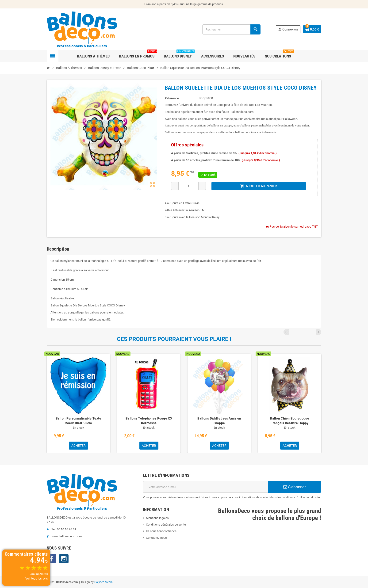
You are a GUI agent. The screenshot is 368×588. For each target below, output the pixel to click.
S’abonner (295, 487)
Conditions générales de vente (166, 525)
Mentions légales (157, 518)
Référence (172, 98)
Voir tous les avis (37, 578)
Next (318, 332)
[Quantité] (188, 186)
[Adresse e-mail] (205, 487)
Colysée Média (103, 582)
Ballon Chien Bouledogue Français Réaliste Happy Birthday (289, 423)
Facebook (51, 559)
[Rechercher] (231, 29)
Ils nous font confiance (161, 531)
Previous (312, 332)
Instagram (64, 559)
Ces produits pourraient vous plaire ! (174, 339)
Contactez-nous (156, 538)
